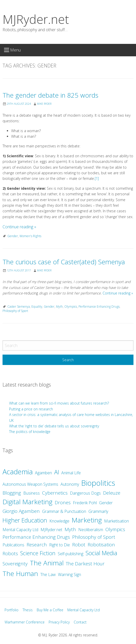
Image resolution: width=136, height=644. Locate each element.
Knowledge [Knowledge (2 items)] (59, 521)
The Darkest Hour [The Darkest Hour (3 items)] (85, 564)
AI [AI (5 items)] (57, 472)
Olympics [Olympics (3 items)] (115, 529)
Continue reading (19, 227)
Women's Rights (30, 236)
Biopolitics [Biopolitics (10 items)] (98, 483)
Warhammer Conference (25, 622)
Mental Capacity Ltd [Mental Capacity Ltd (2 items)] (20, 530)
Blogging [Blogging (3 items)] (12, 493)
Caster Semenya (19, 307)
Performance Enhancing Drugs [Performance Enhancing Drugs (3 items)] (36, 537)
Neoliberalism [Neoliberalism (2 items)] (91, 530)
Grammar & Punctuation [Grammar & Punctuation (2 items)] (64, 511)
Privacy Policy (59, 622)
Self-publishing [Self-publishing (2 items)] (71, 554)
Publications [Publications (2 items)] (13, 545)
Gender (13, 236)
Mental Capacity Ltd (84, 610)
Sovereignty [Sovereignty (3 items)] (15, 564)
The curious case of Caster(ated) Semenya (64, 262)
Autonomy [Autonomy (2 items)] (70, 484)
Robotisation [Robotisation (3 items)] (101, 545)
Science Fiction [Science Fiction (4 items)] (38, 553)
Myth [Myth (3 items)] (70, 529)
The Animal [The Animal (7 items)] (47, 563)
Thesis (28, 610)
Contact (80, 622)
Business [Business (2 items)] (32, 493)
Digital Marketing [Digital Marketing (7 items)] (27, 502)
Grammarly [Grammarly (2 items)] (98, 511)
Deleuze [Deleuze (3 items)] (112, 493)
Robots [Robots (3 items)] (10, 553)
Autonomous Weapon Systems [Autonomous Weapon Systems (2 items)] (30, 484)
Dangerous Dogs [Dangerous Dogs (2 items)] (85, 493)
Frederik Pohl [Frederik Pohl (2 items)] (85, 503)
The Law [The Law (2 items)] (48, 575)
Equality (37, 307)
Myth (59, 307)
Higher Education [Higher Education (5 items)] (25, 520)
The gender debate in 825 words (50, 95)
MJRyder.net (36, 19)
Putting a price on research (31, 409)
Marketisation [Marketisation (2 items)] (116, 521)
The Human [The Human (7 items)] (20, 573)
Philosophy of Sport (15, 311)
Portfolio (12, 610)
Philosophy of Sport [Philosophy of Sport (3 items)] (94, 537)
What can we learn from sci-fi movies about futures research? (60, 403)
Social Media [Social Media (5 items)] (101, 553)
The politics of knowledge (30, 432)
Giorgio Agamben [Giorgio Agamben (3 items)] (21, 511)
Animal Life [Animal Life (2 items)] (71, 473)
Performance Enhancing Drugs (99, 307)
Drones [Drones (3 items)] (63, 502)
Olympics (71, 307)
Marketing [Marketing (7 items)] (87, 520)
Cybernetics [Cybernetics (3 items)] (55, 493)
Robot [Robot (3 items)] (79, 545)
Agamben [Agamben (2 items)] (43, 473)
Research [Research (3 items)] (37, 545)
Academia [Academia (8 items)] (18, 472)
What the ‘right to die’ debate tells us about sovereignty (54, 426)
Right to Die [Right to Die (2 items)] (60, 545)
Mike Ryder (44, 104)
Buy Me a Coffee (50, 610)
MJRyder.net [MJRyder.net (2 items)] (51, 530)
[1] (97, 178)
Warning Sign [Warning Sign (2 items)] (70, 575)
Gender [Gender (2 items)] (106, 503)
